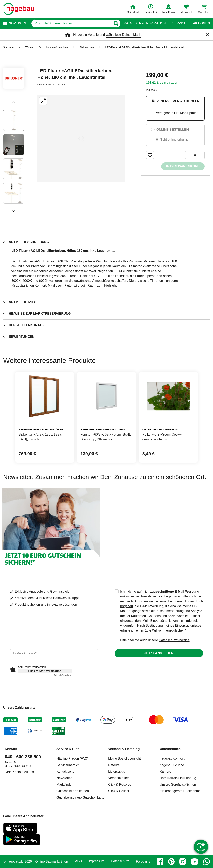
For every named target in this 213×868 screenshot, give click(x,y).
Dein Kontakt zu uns (19, 772)
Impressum (96, 861)
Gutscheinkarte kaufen (73, 791)
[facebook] (160, 862)
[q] (71, 23)
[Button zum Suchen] (116, 23)
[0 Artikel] (195, 155)
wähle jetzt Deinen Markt (124, 35)
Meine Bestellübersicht (124, 759)
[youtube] (195, 862)
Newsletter (64, 778)
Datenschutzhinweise (174, 640)
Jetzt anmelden (159, 653)
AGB (79, 861)
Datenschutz (120, 861)
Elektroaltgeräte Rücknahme (180, 791)
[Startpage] (19, 9)
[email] (54, 653)
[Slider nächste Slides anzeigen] (14, 210)
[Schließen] (207, 35)
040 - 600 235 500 (23, 757)
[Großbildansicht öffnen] (81, 139)
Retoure (114, 765)
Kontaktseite (65, 772)
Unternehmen (170, 749)
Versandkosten (119, 778)
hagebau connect (172, 759)
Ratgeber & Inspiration (145, 23)
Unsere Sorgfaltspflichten (178, 784)
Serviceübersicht (68, 765)
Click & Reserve (120, 784)
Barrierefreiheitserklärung (178, 778)
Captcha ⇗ (63, 675)
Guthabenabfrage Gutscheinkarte (80, 797)
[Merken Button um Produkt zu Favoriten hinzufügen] (150, 155)
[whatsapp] (207, 862)
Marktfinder (65, 784)
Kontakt (11, 749)
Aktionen (201, 23)
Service (179, 23)
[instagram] (183, 862)
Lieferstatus (117, 772)
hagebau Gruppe (172, 765)
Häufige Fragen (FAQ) (72, 759)
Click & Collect (119, 791)
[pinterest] (171, 862)
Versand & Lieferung (124, 749)
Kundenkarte (171, 83)
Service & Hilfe (68, 749)
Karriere (166, 772)
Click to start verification (45, 671)
